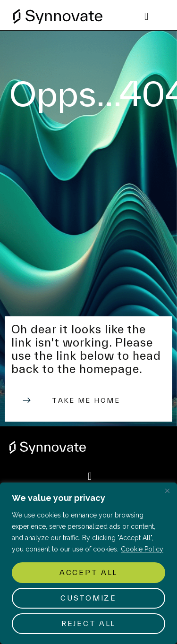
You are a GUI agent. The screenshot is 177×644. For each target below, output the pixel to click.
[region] (88, 563)
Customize (88, 598)
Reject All (88, 623)
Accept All (88, 572)
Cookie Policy (142, 549)
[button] (146, 17)
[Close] (167, 491)
